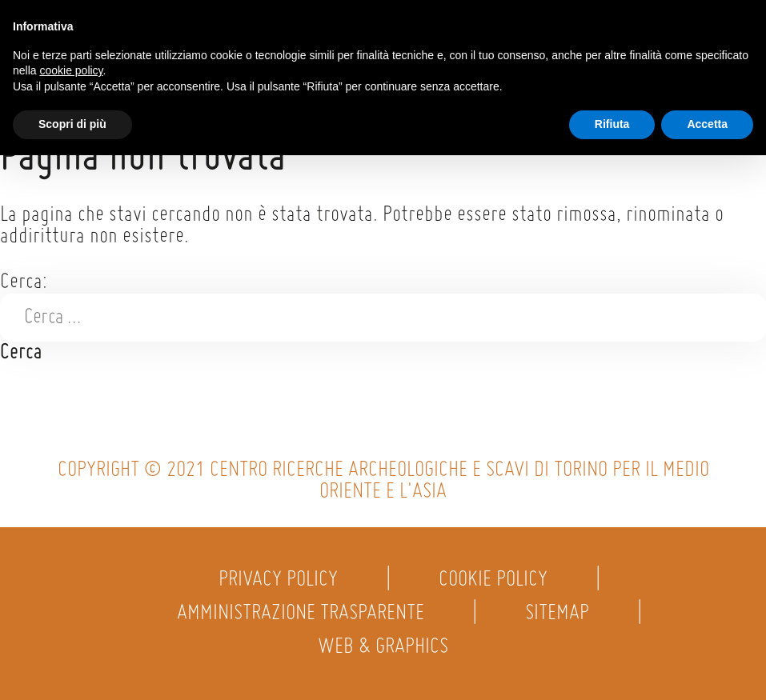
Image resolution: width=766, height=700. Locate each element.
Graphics (412, 648)
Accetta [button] (707, 124)
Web (336, 648)
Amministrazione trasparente (301, 614)
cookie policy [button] (71, 70)
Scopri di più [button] (72, 124)
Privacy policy (278, 580)
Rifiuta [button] (612, 124)
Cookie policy (493, 580)
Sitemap (557, 614)
